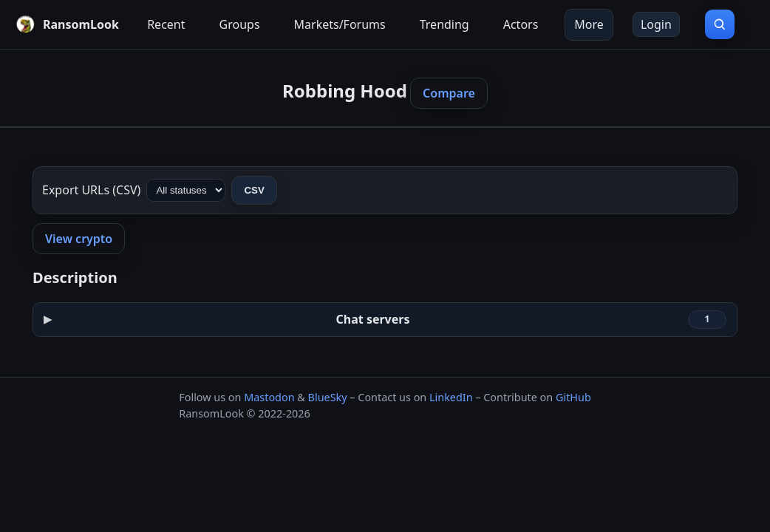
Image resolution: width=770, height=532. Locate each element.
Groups (240, 24)
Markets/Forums (340, 24)
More (589, 24)
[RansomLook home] (67, 24)
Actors (521, 24)
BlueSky (328, 397)
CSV (254, 190)
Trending (444, 24)
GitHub (573, 397)
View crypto (79, 239)
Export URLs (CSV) (91, 190)
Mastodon (269, 397)
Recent (166, 24)
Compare (449, 93)
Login (656, 24)
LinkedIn (451, 397)
